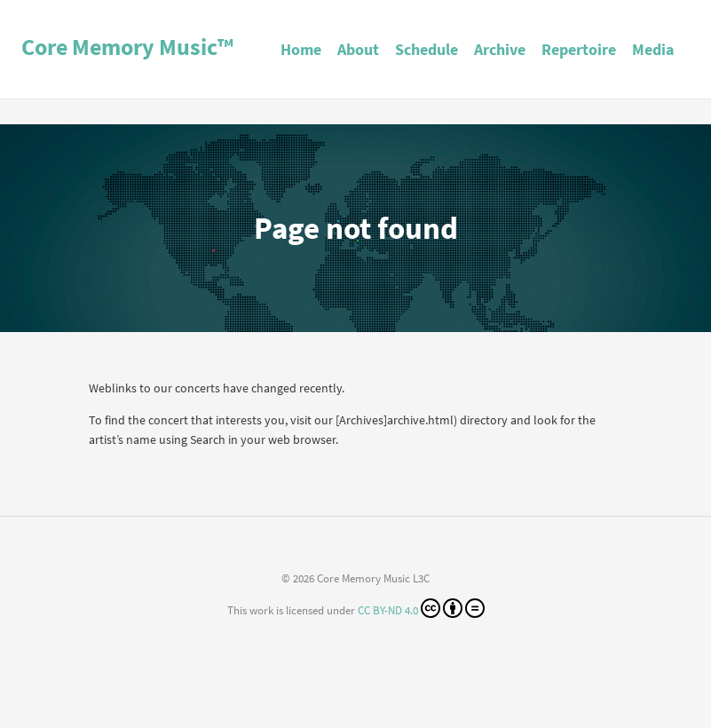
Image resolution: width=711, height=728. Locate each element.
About (358, 49)
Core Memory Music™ (127, 47)
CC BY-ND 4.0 (421, 608)
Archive (500, 49)
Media (653, 49)
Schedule (427, 49)
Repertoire (579, 49)
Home (301, 49)
